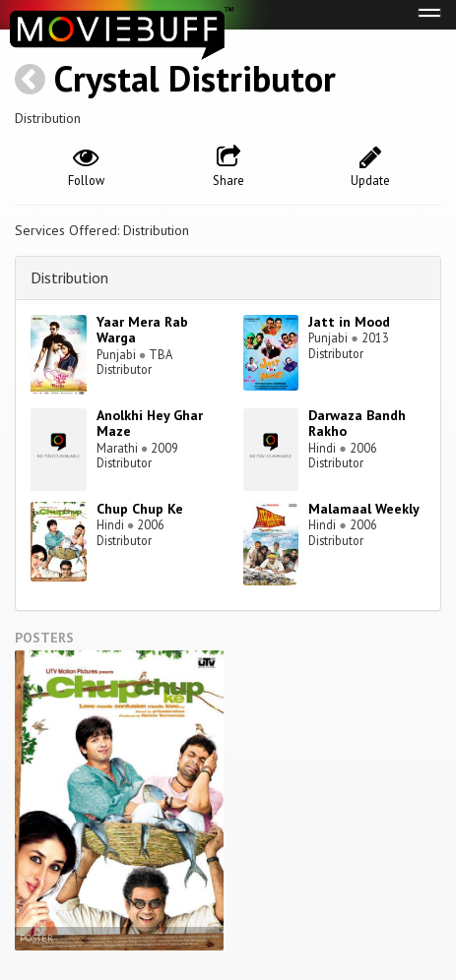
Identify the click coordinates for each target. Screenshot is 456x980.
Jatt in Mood (349, 322)
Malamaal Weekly (364, 509)
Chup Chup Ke (140, 509)
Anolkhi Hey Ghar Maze (150, 424)
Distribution (69, 277)
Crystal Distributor (195, 78)
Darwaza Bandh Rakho (357, 424)
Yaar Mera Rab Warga (142, 330)
